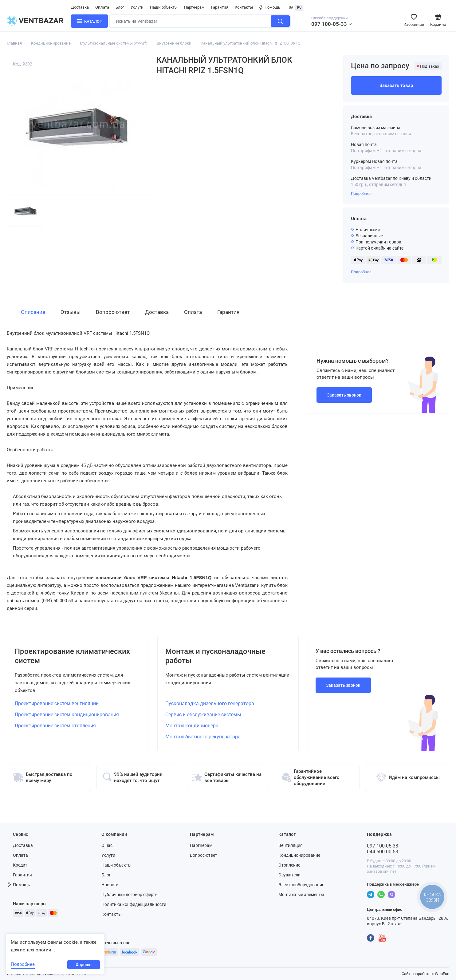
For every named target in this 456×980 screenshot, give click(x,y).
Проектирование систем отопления (55, 726)
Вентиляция (291, 845)
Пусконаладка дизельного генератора (210, 703)
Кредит (20, 865)
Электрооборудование (301, 885)
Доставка (80, 7)
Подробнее (361, 194)
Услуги (137, 7)
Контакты (244, 7)
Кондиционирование (51, 43)
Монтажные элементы (301, 895)
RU (299, 8)
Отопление (289, 865)
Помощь (270, 7)
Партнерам (194, 7)
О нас (107, 845)
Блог (120, 7)
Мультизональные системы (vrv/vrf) (114, 43)
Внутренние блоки (174, 43)
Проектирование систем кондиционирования (67, 715)
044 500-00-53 (383, 852)
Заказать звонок (344, 395)
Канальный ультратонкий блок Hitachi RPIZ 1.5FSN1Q (251, 43)
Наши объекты (164, 7)
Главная (14, 43)
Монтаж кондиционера (192, 726)
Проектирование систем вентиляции (57, 703)
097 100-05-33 (329, 24)
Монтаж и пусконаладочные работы (215, 656)
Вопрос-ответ (204, 855)
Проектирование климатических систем (72, 656)
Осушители (289, 875)
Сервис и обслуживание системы (203, 715)
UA (291, 8)
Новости (110, 885)
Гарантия (220, 7)
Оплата (102, 7)
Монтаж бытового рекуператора (203, 737)
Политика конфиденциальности (134, 904)
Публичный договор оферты (130, 895)
